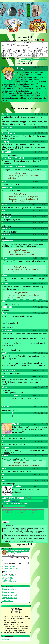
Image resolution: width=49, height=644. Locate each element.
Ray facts (8, 573)
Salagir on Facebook (9, 597)
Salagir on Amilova (9, 591)
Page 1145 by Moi (7, 582)
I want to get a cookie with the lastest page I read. (18, 554)
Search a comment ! (12, 570)
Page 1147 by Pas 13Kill (9, 583)
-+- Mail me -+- (7, 603)
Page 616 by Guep (7, 579)
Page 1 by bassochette (9, 581)
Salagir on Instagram (9, 600)
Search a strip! (10, 568)
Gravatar (15, 501)
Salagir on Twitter (8, 594)
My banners (6, 641)
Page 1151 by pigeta (8, 578)
